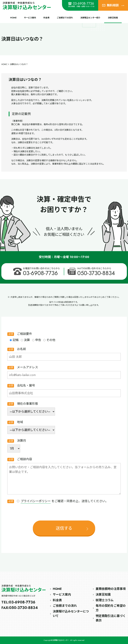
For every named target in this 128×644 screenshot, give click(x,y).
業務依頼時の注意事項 (111, 589)
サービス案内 (30, 18)
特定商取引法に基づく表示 (111, 618)
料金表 (46, 18)
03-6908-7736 (81, 4)
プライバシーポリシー (36, 501)
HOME (13, 18)
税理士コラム (105, 600)
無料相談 (113, 5)
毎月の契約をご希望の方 (111, 608)
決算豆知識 (113, 18)
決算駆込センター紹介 (90, 18)
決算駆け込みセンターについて (71, 614)
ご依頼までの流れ (65, 18)
